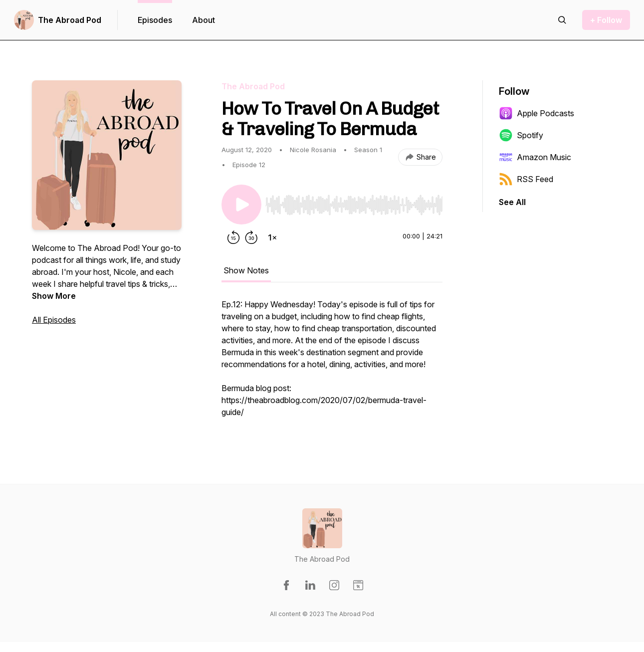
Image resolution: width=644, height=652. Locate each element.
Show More (54, 296)
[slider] (354, 205)
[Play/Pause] (241, 205)
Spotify (521, 135)
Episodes (155, 20)
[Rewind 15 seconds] (233, 237)
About (204, 20)
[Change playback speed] (272, 237)
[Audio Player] (354, 202)
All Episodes (54, 320)
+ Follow (606, 20)
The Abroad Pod (70, 20)
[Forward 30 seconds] (251, 237)
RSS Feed (526, 179)
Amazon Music (535, 157)
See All (512, 202)
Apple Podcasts (537, 113)
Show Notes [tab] (246, 270)
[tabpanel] (332, 363)
